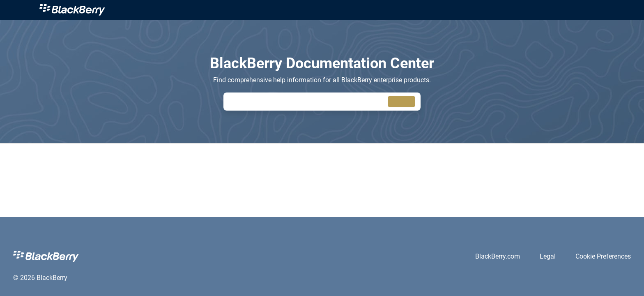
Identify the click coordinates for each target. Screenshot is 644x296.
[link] (72, 10)
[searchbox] (401, 102)
